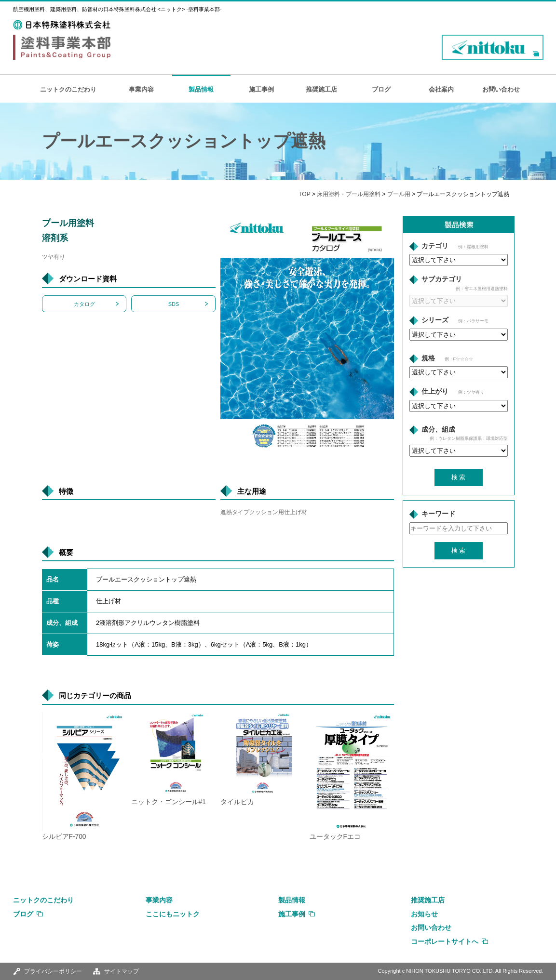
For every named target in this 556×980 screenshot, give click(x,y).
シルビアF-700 (64, 837)
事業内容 (141, 89)
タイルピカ (237, 802)
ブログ (381, 89)
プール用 (399, 194)
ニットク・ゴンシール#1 (169, 802)
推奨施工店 (321, 89)
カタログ (84, 304)
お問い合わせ (501, 89)
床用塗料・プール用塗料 (349, 194)
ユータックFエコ (335, 837)
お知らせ (424, 914)
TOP (304, 194)
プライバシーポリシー (53, 971)
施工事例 (261, 89)
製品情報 (201, 89)
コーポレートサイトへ (445, 941)
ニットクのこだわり (68, 89)
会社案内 (441, 89)
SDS (174, 304)
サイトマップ (122, 971)
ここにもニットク (173, 914)
